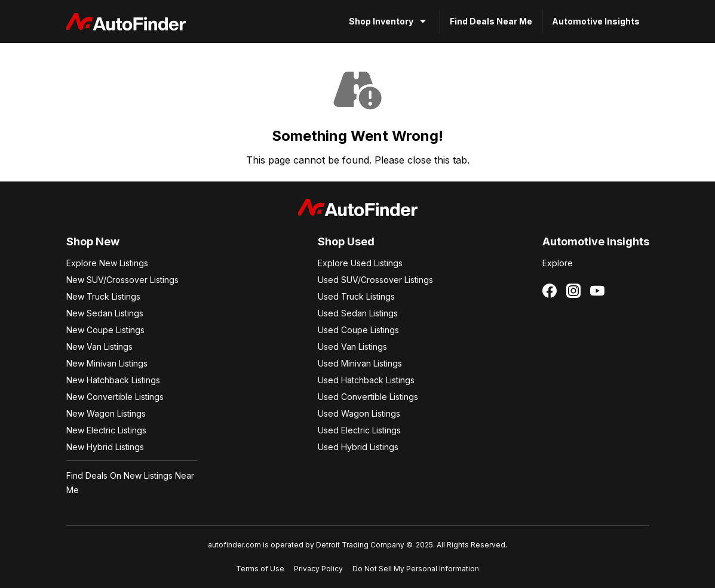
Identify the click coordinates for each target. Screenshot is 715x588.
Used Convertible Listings (368, 397)
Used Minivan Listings (360, 363)
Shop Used (346, 241)
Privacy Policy (318, 569)
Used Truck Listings (356, 296)
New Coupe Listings (105, 330)
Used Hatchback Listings (366, 380)
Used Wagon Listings (359, 413)
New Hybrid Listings (105, 447)
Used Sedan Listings (358, 313)
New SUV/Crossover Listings (122, 280)
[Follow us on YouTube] (597, 291)
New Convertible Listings (115, 397)
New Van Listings (99, 347)
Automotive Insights (596, 21)
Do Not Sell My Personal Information (416, 569)
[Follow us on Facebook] (550, 291)
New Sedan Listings (105, 313)
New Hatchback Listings (113, 380)
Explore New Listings (107, 263)
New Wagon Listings (106, 413)
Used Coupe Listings (358, 330)
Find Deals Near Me (491, 21)
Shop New (93, 241)
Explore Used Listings (360, 263)
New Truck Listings (103, 296)
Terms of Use (260, 569)
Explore (558, 263)
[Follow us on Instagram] (573, 291)
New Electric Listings (106, 430)
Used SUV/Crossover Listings (375, 280)
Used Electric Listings (359, 430)
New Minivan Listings (107, 363)
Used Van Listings (352, 347)
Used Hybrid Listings (358, 447)
